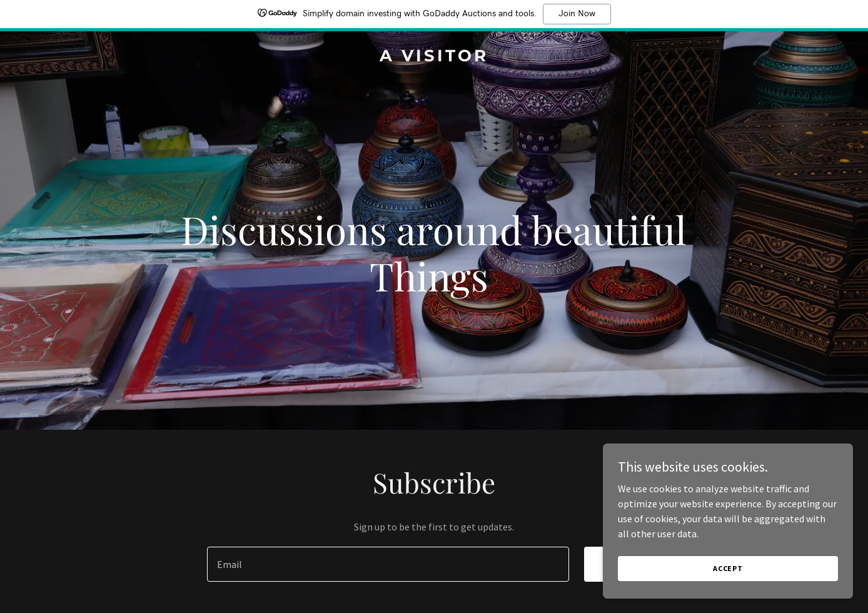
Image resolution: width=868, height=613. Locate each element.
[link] (434, 58)
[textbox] (388, 564)
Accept (728, 577)
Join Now (577, 14)
